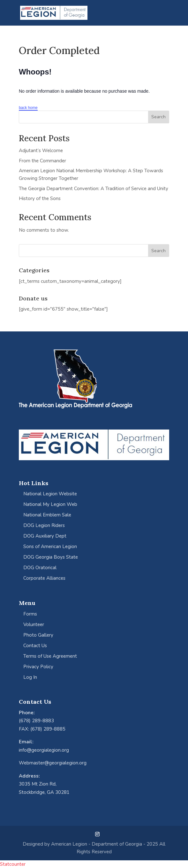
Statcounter (13, 864)
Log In (30, 677)
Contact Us (35, 646)
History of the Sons (40, 198)
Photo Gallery (38, 635)
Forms (30, 614)
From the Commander (42, 161)
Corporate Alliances (44, 578)
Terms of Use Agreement (50, 656)
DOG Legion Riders (44, 525)
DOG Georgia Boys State (51, 557)
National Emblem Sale (47, 515)
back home (28, 108)
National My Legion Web (50, 504)
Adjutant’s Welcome (41, 151)
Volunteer (34, 624)
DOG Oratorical (40, 568)
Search (158, 117)
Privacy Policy (38, 667)
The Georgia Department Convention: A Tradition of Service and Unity (94, 189)
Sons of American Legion (50, 546)
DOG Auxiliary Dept (45, 536)
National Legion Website (50, 494)
